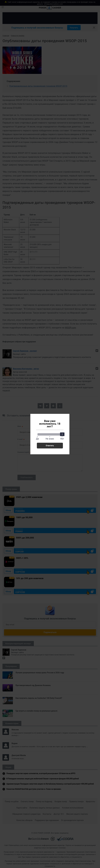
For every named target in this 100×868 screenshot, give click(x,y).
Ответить (50, 446)
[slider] (62, 434)
